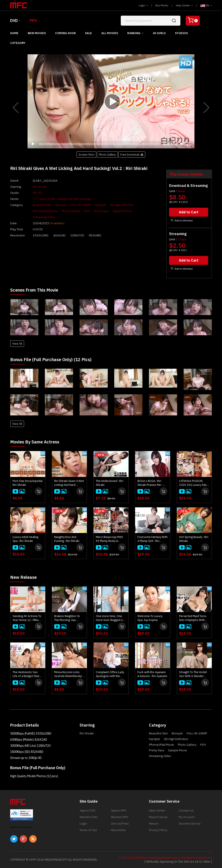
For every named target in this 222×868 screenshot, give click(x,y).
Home (14, 33)
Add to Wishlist (182, 220)
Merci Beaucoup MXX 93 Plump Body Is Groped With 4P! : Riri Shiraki (109, 539)
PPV (33, 21)
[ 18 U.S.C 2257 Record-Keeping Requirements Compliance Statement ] (166, 858)
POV (87, 211)
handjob (100, 205)
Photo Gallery (71, 211)
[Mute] (182, 144)
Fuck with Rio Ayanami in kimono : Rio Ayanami (152, 674)
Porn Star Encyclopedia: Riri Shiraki (28, 483)
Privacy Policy (158, 830)
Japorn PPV (118, 810)
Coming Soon (65, 33)
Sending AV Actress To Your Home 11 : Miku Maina (27, 618)
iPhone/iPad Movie (45, 211)
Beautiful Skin (42, 205)
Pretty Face (101, 211)
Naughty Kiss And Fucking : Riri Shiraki (67, 539)
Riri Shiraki (40, 187)
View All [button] (17, 344)
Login (143, 5)
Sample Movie (122, 211)
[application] (111, 101)
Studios (181, 33)
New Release (23, 577)
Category (18, 43)
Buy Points (162, 5)
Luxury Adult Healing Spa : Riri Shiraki (25, 539)
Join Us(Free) (120, 823)
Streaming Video (44, 217)
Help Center (184, 5)
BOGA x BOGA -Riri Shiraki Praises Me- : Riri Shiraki (150, 483)
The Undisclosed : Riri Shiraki (110, 483)
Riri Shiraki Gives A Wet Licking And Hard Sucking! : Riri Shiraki (69, 483)
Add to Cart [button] (189, 212)
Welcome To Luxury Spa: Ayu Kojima (150, 618)
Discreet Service (190, 823)
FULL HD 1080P (81, 205)
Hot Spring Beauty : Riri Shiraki (194, 539)
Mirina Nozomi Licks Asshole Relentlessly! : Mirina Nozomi (69, 674)
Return (154, 823)
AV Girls (159, 33)
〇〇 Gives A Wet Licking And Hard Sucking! (62, 199)
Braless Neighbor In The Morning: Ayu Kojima (67, 618)
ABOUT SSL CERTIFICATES (21, 827)
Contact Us (186, 810)
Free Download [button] (132, 154)
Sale (88, 33)
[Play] (111, 101)
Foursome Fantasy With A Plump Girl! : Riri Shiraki (153, 539)
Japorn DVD (87, 810)
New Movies (37, 33)
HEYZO (38, 193)
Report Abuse (158, 817)
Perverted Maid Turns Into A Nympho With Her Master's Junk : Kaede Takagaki (193, 618)
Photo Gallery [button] (107, 154)
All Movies (110, 33)
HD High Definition (122, 205)
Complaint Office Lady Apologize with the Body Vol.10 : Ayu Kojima (110, 674)
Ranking (134, 33)
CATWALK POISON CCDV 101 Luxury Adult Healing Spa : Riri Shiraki (194, 483)
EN (206, 5)
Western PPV (119, 817)
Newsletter (118, 830)
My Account (187, 817)
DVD (14, 21)
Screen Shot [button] (86, 154)
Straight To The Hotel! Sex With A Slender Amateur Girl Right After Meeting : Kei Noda (193, 674)
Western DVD (88, 817)
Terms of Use (88, 830)
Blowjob (61, 205)
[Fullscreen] (189, 144)
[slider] (99, 144)
